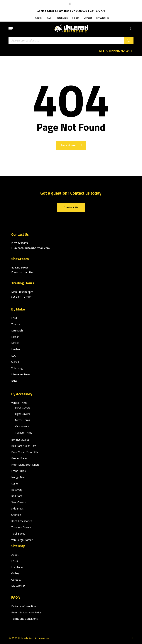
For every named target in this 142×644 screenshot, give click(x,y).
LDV (14, 356)
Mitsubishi (17, 330)
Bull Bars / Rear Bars (24, 446)
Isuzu (14, 381)
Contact (16, 580)
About (15, 555)
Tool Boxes (18, 534)
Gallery (15, 573)
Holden (16, 349)
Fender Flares (19, 458)
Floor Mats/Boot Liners (25, 465)
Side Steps (17, 508)
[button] (11, 29)
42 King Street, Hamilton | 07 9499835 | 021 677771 (71, 11)
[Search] (129, 41)
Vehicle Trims (19, 403)
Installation (18, 567)
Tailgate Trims (24, 433)
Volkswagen (18, 368)
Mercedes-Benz (21, 374)
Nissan (15, 337)
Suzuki (15, 362)
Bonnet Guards (20, 440)
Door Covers (23, 407)
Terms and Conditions (24, 619)
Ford (14, 318)
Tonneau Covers (21, 527)
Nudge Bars (18, 477)
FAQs (15, 561)
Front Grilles (18, 471)
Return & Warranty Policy (26, 612)
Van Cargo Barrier (22, 540)
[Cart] (129, 29)
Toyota (16, 324)
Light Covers (22, 414)
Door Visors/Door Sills (25, 452)
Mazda (15, 343)
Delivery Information (24, 606)
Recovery (17, 490)
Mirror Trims (22, 420)
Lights (15, 483)
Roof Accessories (22, 521)
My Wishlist (18, 586)
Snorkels (16, 515)
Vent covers (22, 426)
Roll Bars (17, 496)
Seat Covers (18, 502)
